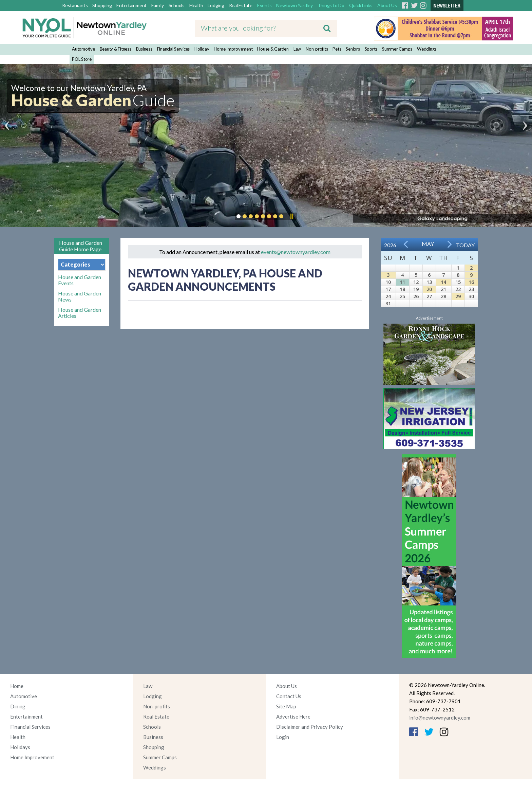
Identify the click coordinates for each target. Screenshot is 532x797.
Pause (291, 216)
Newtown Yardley (294, 5)
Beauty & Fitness (116, 49)
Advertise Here (293, 717)
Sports (371, 49)
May (428, 244)
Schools (177, 5)
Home (17, 686)
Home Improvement (233, 49)
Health (196, 5)
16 (471, 282)
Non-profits (317, 49)
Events (264, 5)
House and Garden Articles (80, 313)
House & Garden (273, 49)
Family (158, 5)
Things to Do (331, 5)
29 (458, 296)
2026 (390, 245)
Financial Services (174, 49)
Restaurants (75, 5)
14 (443, 282)
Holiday (202, 49)
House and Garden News (80, 296)
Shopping (102, 5)
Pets (337, 49)
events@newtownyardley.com (296, 252)
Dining (18, 706)
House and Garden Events (80, 280)
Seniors (353, 49)
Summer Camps (397, 49)
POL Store (82, 59)
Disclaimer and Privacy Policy (310, 727)
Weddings (427, 49)
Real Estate (241, 5)
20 (429, 289)
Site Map (286, 706)
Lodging (216, 5)
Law (297, 49)
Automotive (83, 49)
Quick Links (361, 5)
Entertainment (131, 5)
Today (465, 245)
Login (283, 737)
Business (144, 49)
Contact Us (289, 696)
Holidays (20, 747)
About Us (387, 5)
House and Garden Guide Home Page (81, 246)
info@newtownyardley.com (440, 718)
